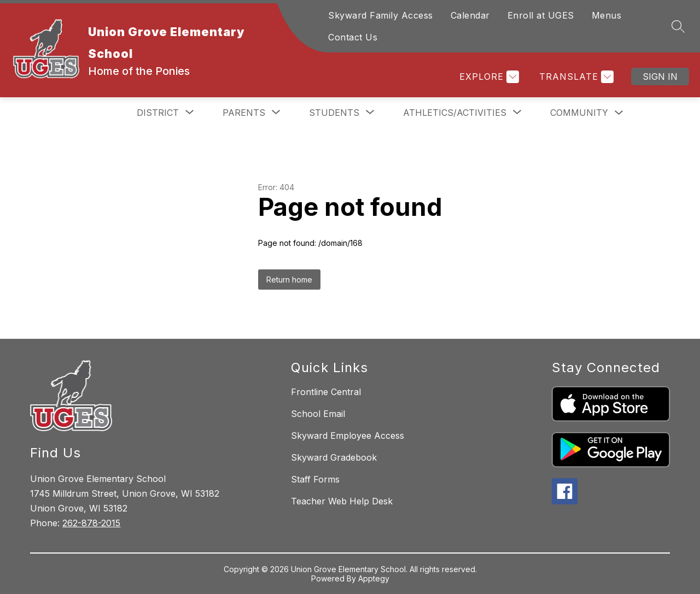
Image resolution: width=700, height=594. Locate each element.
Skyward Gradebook (334, 457)
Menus (607, 15)
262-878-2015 (91, 523)
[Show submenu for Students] (334, 113)
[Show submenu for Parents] (244, 113)
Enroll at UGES (541, 15)
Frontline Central (326, 392)
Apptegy (374, 578)
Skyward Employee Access (348, 436)
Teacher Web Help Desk (342, 501)
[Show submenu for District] (158, 113)
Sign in (660, 77)
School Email (318, 414)
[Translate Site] (575, 77)
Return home (289, 280)
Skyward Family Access (381, 15)
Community (579, 113)
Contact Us (353, 37)
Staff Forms (315, 479)
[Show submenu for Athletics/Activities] (455, 113)
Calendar (470, 15)
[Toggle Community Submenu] (619, 113)
